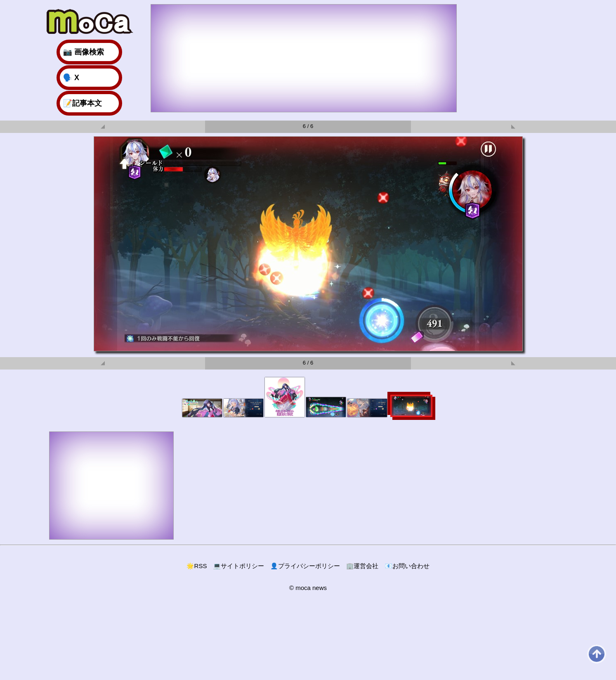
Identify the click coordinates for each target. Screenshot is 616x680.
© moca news (308, 588)
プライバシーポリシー (305, 566)
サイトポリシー (238, 566)
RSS (197, 566)
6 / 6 (308, 126)
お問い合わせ (407, 566)
